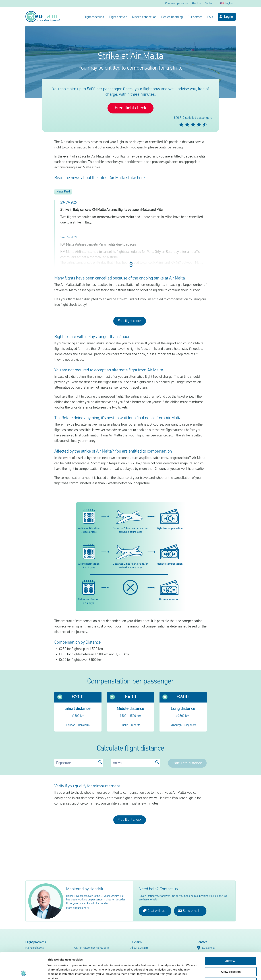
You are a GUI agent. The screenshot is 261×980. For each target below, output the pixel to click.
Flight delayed (118, 17)
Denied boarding (172, 17)
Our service (195, 17)
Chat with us (154, 911)
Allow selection (231, 946)
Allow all (231, 936)
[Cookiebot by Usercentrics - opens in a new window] (23, 973)
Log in (228, 17)
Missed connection (144, 17)
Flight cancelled (94, 17)
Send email (189, 911)
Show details (190, 973)
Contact (209, 4)
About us (196, 4)
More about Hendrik (78, 908)
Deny (231, 957)
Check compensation (177, 4)
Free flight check (130, 108)
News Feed (63, 192)
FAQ (210, 17)
